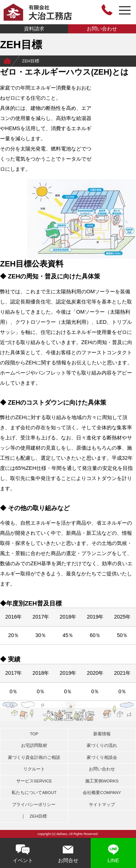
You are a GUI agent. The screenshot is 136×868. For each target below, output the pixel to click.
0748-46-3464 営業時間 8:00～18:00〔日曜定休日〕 (107, 10)
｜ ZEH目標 (34, 816)
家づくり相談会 (102, 757)
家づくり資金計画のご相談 (34, 757)
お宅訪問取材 (34, 745)
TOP (34, 734)
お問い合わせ (102, 29)
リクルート (34, 769)
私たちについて (34, 793)
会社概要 (102, 793)
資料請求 (34, 29)
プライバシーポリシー (34, 805)
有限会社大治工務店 (38, 12)
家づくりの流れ (102, 745)
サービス (34, 781)
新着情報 (102, 734)
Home (7, 61)
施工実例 (102, 781)
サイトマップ (102, 805)
